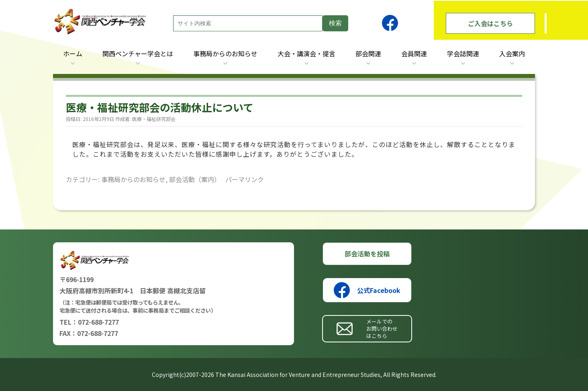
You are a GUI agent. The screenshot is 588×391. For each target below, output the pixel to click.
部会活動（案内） (195, 179)
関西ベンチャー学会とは (138, 53)
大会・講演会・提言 (306, 53)
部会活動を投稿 (367, 254)
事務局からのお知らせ (225, 53)
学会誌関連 (463, 53)
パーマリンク (245, 179)
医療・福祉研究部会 (154, 119)
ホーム (73, 53)
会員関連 (414, 53)
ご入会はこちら (490, 23)
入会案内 (512, 53)
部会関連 (368, 53)
